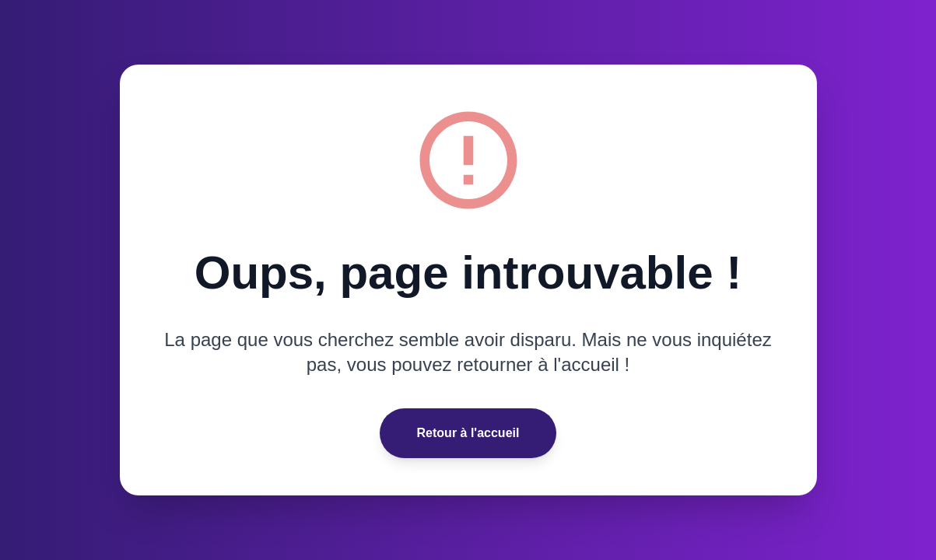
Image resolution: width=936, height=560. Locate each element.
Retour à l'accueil (468, 433)
